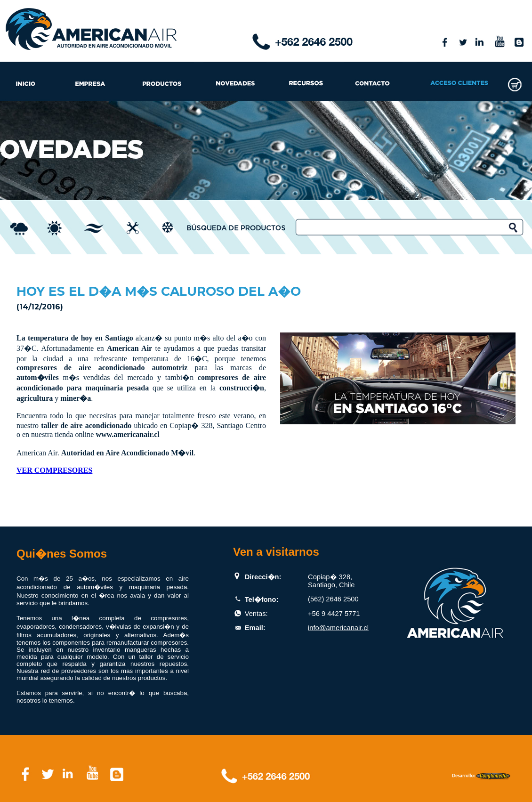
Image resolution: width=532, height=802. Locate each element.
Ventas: (256, 614)
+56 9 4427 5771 (334, 614)
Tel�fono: (262, 599)
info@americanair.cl (338, 628)
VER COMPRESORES (54, 470)
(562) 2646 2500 (333, 599)
